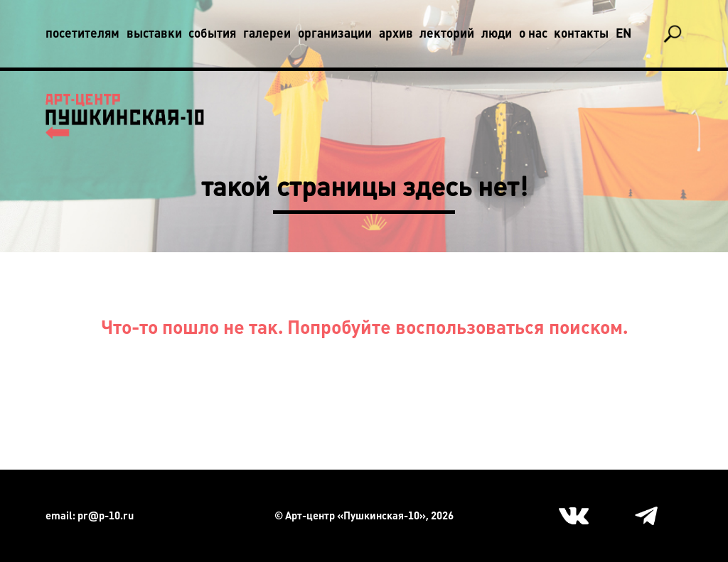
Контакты (581, 33)
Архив (396, 33)
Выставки (154, 33)
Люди (497, 33)
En (623, 33)
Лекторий (447, 33)
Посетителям (82, 33)
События (212, 33)
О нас (533, 33)
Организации (335, 33)
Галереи (267, 33)
